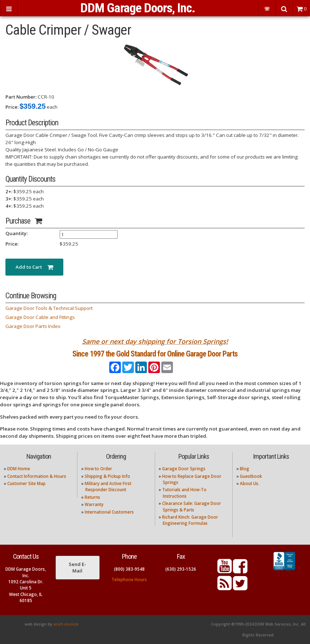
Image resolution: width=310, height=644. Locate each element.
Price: (12, 107)
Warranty (94, 504)
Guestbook (251, 476)
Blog (245, 469)
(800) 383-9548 (129, 569)
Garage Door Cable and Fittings (40, 317)
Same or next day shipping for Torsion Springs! (155, 341)
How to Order (98, 469)
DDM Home (19, 469)
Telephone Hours (129, 580)
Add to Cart (34, 267)
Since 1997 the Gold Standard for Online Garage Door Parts (155, 354)
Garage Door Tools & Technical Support (49, 308)
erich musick (66, 624)
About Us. (250, 483)
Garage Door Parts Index (33, 326)
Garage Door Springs (184, 469)
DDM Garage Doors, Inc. (138, 8)
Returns (92, 497)
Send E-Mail (77, 567)
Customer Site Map (26, 483)
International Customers (109, 512)
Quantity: (16, 233)
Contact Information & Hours (37, 476)
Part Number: (21, 97)
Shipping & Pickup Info (107, 476)
